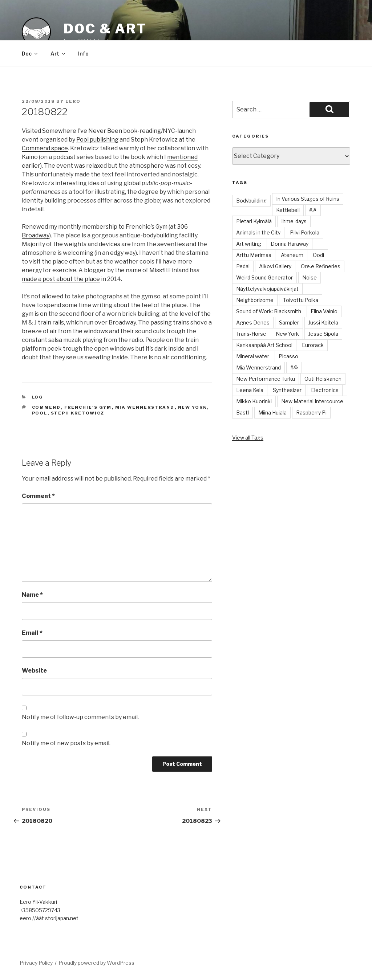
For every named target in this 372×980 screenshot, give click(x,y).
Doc (30, 54)
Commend (46, 407)
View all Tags (248, 438)
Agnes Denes (253, 322)
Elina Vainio (324, 311)
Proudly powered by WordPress (96, 963)
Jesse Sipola (323, 334)
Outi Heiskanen (323, 379)
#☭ (313, 210)
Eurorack (313, 345)
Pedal (243, 266)
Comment (38, 496)
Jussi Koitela (323, 322)
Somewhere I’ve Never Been (82, 131)
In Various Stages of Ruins (308, 199)
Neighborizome (255, 300)
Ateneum (292, 255)
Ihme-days (294, 221)
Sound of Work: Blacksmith (269, 311)
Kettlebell (288, 210)
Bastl (242, 413)
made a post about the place (61, 279)
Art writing (249, 244)
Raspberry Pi (311, 413)
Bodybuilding (251, 201)
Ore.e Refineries (321, 266)
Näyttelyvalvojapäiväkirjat (267, 289)
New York (193, 407)
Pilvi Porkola (305, 232)
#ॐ (294, 367)
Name (32, 595)
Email (32, 633)
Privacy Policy (36, 963)
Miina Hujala (272, 413)
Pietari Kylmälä (254, 221)
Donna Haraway (290, 244)
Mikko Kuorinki (254, 401)
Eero (73, 101)
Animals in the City (258, 232)
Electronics (325, 390)
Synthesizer (287, 390)
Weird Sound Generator (264, 277)
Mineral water (253, 356)
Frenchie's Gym (88, 407)
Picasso (288, 356)
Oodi (318, 255)
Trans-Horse (251, 334)
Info (83, 54)
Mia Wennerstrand (145, 407)
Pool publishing (97, 140)
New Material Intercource (312, 401)
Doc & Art (105, 29)
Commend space (45, 148)
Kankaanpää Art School (264, 345)
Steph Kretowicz (78, 413)
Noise (310, 277)
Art (58, 54)
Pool (40, 413)
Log (38, 397)
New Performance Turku (266, 379)
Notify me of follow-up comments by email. (80, 717)
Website (34, 671)
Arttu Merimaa (254, 255)
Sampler (289, 322)
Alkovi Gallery (275, 266)
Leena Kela (250, 390)
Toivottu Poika (301, 300)
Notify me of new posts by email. (66, 743)
